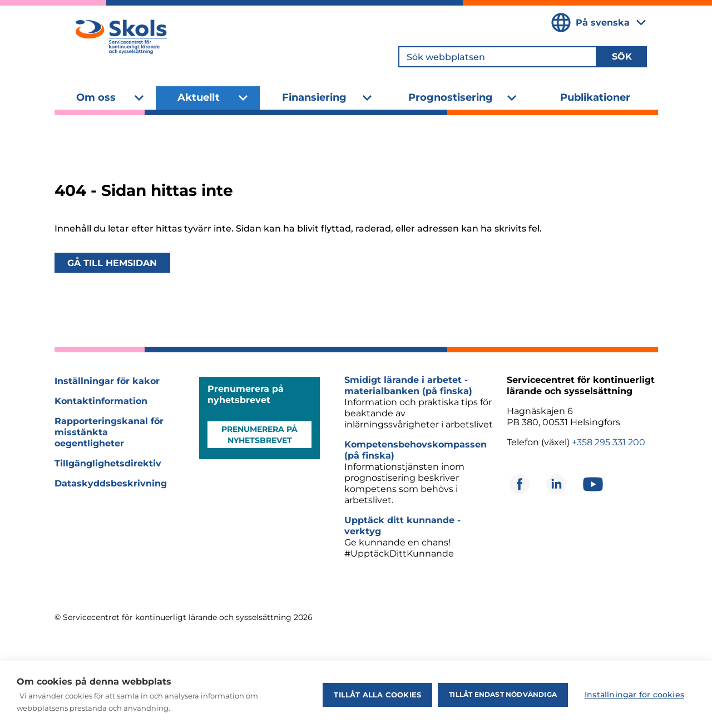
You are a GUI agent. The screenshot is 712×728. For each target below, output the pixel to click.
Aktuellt (199, 97)
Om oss (96, 97)
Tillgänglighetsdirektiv (108, 463)
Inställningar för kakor (107, 381)
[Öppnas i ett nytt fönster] (520, 484)
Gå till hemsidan (112, 263)
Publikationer (595, 97)
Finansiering (314, 97)
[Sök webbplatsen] (498, 57)
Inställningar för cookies (634, 695)
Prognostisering (451, 97)
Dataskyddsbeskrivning (111, 483)
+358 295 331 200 (609, 442)
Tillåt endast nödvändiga (503, 694)
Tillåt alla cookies (377, 695)
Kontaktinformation (101, 401)
